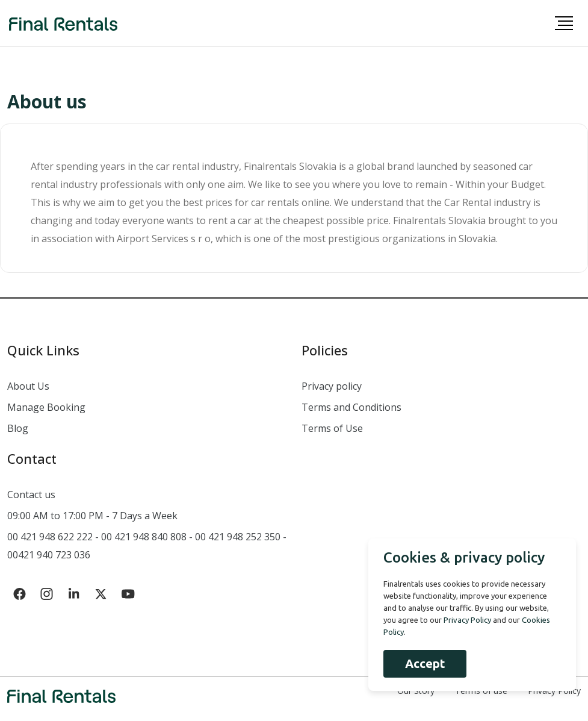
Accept (425, 663)
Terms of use (481, 691)
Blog (18, 428)
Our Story (416, 691)
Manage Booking (46, 407)
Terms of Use (332, 428)
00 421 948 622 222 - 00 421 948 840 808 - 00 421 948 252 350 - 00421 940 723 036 (147, 546)
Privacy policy (332, 386)
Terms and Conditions (351, 407)
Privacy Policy (554, 691)
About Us (28, 386)
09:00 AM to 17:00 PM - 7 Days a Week (92, 516)
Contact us (31, 495)
